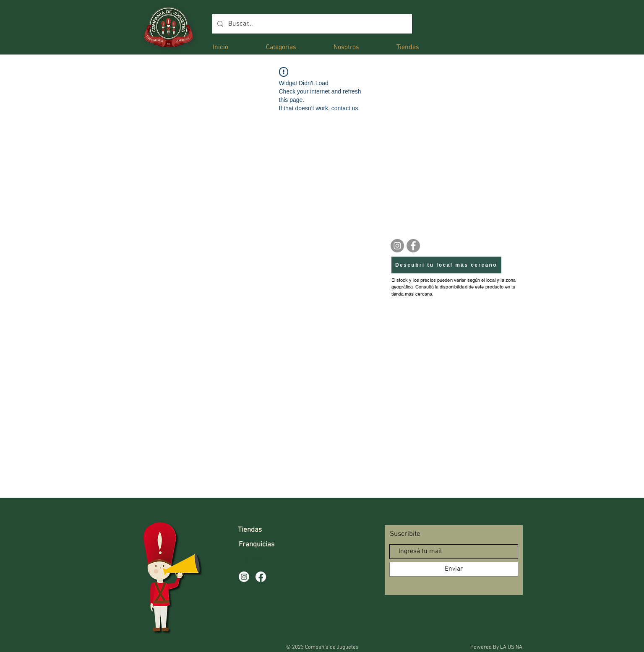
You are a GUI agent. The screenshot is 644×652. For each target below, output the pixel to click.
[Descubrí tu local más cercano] (446, 265)
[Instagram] (397, 246)
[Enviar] (454, 569)
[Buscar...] (311, 24)
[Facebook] (413, 246)
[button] (281, 47)
